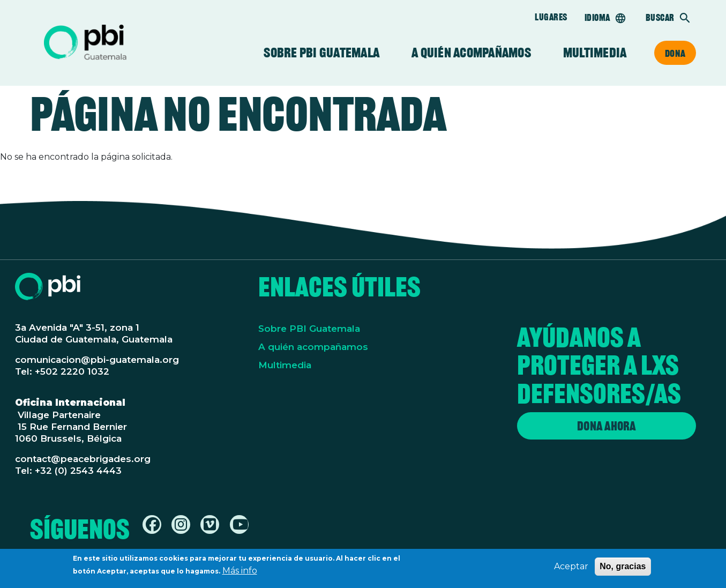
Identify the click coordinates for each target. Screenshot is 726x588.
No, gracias (623, 570)
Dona (675, 53)
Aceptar (571, 570)
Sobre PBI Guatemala (321, 53)
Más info (240, 574)
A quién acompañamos (471, 53)
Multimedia (595, 53)
